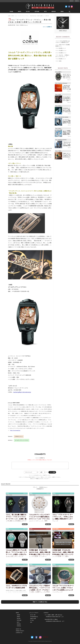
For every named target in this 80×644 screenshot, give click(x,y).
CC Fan (33, 530)
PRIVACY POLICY (20, 631)
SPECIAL (19, 626)
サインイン (39, 475)
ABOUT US (18, 629)
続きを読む (25, 524)
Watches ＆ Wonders (63, 83)
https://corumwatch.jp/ (15, 430)
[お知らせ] (72, 9)
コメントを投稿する (47, 27)
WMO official (63, 31)
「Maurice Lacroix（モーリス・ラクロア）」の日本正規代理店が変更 (67, 144)
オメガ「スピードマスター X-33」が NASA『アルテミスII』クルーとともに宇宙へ (67, 77)
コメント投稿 (52, 472)
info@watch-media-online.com (53, 617)
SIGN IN (77, 1)
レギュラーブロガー (34, 613)
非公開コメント (62, 48)
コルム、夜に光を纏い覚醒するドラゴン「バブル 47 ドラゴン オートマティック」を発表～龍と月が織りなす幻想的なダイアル (16, 519)
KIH (31, 622)
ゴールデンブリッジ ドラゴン (22, 440)
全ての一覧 (33, 615)
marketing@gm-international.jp (22, 392)
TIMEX (60, 151)
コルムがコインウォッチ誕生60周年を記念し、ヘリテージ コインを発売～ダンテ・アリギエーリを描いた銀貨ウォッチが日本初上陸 (40, 590)
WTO (45, 12)
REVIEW (54, 12)
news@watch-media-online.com (54, 621)
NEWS (20, 12)
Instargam (40, 637)
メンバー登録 (35, 479)
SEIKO (60, 94)
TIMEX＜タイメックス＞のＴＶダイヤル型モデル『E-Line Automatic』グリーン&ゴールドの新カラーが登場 (67, 157)
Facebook (66, 7)
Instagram (72, 7)
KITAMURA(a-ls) (34, 617)
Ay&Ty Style (33, 618)
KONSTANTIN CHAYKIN (63, 117)
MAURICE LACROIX (62, 140)
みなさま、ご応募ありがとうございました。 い (62, 56)
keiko (60, 61)
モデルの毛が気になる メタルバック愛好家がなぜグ (63, 42)
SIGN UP (72, 1)
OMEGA (60, 72)
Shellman (56, 530)
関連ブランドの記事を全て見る (40, 602)
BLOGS (28, 12)
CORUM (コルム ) (24, 25)
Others (60, 106)
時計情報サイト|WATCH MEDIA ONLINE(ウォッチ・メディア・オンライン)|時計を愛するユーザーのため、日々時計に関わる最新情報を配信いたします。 (40, 6)
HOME (11, 12)
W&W (62, 12)
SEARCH (70, 12)
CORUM (11, 495)
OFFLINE (37, 12)
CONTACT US (19, 633)
